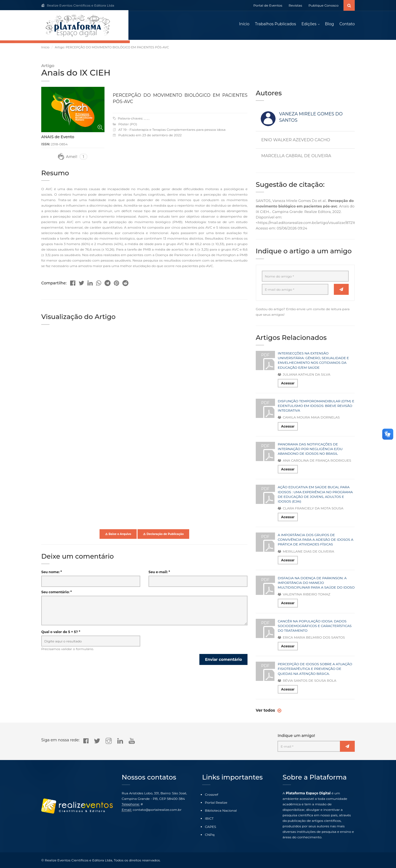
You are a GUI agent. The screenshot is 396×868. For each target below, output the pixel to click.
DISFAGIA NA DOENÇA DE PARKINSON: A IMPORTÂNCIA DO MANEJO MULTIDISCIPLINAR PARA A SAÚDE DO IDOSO (316, 584)
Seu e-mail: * (159, 574)
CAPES (211, 827)
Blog (330, 25)
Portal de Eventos (268, 5)
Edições (309, 25)
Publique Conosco (324, 5)
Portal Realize (216, 802)
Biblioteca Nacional (221, 811)
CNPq (210, 835)
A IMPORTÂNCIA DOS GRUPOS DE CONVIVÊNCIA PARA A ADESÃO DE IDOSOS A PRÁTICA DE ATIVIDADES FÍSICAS (316, 541)
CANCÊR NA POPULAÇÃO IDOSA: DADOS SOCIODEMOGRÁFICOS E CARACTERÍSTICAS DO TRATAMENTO (315, 627)
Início (244, 25)
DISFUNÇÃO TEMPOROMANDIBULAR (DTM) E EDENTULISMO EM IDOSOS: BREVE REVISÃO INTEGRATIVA (316, 407)
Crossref (211, 794)
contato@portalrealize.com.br (157, 810)
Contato (347, 25)
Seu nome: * (52, 574)
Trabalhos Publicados (275, 25)
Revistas (295, 5)
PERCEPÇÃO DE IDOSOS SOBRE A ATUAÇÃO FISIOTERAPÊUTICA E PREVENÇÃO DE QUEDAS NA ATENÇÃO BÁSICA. (315, 670)
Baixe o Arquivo (118, 535)
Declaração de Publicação (163, 535)
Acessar (288, 385)
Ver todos (266, 712)
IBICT (209, 819)
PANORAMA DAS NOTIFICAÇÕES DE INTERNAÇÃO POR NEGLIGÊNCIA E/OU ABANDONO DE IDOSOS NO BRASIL (310, 450)
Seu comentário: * (57, 593)
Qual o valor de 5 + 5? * (61, 633)
